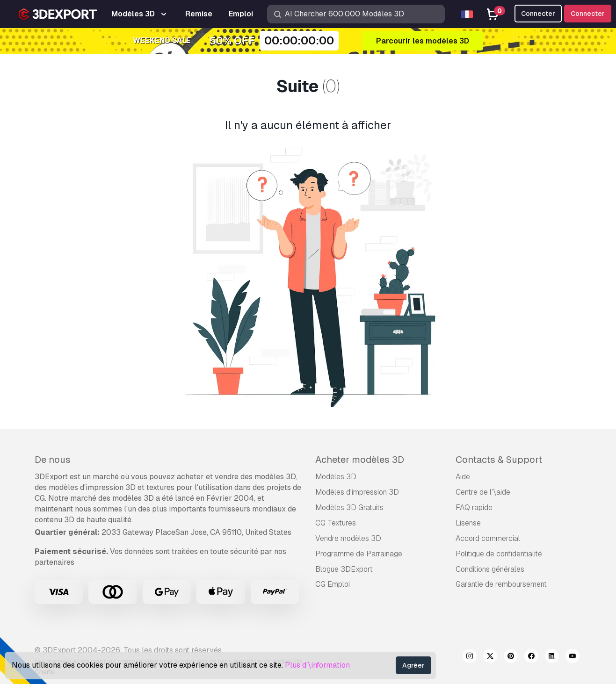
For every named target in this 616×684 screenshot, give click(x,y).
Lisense (468, 523)
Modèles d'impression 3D (357, 492)
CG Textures (336, 523)
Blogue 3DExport (344, 569)
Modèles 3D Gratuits (349, 508)
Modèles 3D (336, 477)
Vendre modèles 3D (348, 538)
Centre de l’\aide (483, 492)
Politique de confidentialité (499, 554)
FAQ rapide (474, 508)
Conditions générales (490, 569)
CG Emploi (333, 584)
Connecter (588, 14)
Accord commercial (488, 538)
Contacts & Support (499, 460)
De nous (53, 460)
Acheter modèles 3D (360, 460)
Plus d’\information (317, 665)
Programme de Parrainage (359, 554)
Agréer (413, 665)
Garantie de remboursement (501, 584)
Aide (463, 477)
